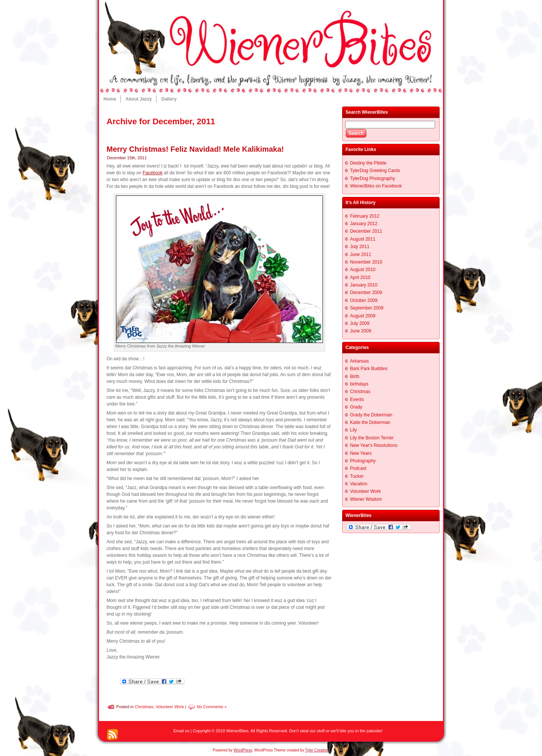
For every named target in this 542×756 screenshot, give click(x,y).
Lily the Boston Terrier (372, 438)
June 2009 (361, 331)
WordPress (243, 750)
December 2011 (366, 231)
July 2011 (360, 247)
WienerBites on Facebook (376, 186)
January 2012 (364, 224)
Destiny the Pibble (368, 163)
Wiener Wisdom (366, 499)
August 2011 (363, 239)
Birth (355, 376)
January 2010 (364, 285)
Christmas (144, 706)
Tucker (357, 476)
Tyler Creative (317, 750)
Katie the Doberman (370, 422)
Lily (353, 430)
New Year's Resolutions (374, 445)
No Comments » (212, 706)
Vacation (359, 484)
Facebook (153, 173)
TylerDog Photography (372, 178)
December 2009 (366, 293)
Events (357, 399)
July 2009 (360, 323)
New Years (361, 453)
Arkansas (359, 361)
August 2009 (363, 316)
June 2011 (361, 255)
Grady (356, 407)
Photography (363, 461)
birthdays (359, 384)
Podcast (358, 468)
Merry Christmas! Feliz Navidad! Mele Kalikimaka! (195, 149)
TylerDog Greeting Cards (375, 171)
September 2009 (367, 308)
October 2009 (364, 300)
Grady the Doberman (371, 415)
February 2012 (365, 216)
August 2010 (363, 270)
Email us (181, 731)
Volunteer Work (170, 706)
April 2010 (360, 277)
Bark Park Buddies (369, 369)
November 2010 (366, 262)
